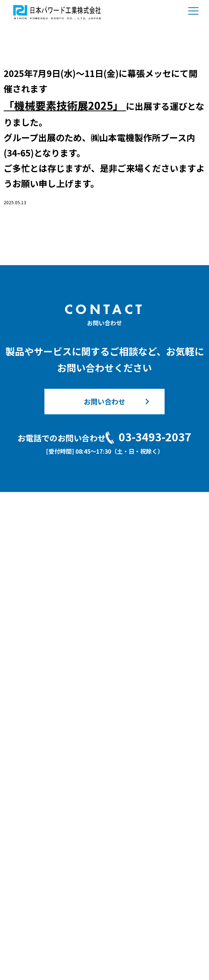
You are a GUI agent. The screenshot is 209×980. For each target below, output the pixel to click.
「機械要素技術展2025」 (65, 105)
